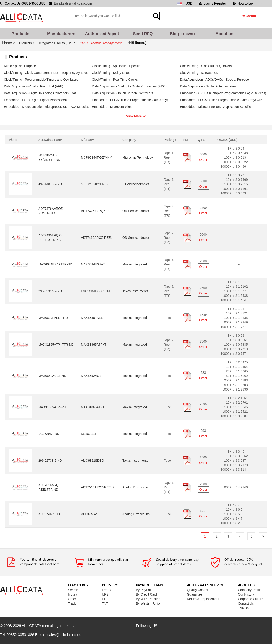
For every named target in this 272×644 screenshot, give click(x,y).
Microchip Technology (138, 157)
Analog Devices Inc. (136, 487)
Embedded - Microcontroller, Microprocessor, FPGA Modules (46, 107)
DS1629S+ (89, 434)
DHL (105, 599)
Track (72, 603)
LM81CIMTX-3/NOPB (96, 291)
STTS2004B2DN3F (95, 184)
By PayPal (143, 590)
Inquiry (73, 594)
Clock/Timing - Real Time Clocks (115, 80)
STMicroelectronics (136, 184)
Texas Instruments (135, 291)
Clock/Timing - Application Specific (116, 66)
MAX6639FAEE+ (93, 318)
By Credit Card (146, 594)
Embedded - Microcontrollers (112, 107)
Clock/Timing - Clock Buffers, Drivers (206, 66)
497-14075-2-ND (50, 184)
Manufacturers (61, 34)
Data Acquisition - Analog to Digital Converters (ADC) (129, 86)
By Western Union (149, 603)
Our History (246, 594)
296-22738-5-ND (50, 461)
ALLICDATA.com (35, 626)
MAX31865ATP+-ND (53, 407)
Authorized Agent (102, 34)
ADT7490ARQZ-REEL (97, 238)
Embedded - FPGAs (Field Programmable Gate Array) (130, 100)
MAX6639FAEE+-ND (53, 318)
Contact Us (246, 603)
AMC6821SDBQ (92, 461)
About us (224, 34)
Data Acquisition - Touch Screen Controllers (123, 93)
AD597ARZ (89, 514)
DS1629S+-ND (49, 434)
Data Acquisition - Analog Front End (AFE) (33, 86)
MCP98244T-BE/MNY (96, 157)
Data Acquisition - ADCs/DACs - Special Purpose (214, 80)
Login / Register (213, 3)
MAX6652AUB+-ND (52, 376)
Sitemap (266, 3)
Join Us (243, 608)
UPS (105, 594)
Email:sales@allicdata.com (73, 3)
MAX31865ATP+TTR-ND (56, 345)
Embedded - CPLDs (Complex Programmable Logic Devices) (223, 93)
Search (73, 590)
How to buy (243, 3)
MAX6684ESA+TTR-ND (55, 264)
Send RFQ (143, 34)
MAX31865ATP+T (94, 345)
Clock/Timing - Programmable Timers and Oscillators (41, 80)
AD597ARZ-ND (49, 514)
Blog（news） (183, 34)
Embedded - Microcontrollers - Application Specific (215, 107)
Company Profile (250, 590)
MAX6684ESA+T (93, 264)
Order (203, 160)
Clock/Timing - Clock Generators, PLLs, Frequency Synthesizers (48, 73)
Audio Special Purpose (20, 66)
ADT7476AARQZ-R (95, 211)
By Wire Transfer (148, 599)
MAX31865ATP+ (93, 407)
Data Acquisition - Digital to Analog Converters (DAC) (41, 93)
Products (20, 34)
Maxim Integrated (135, 264)
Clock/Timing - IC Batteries (199, 73)
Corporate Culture (251, 599)
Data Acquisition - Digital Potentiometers (208, 86)
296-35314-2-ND (50, 291)
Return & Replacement (203, 599)
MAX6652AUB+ (92, 376)
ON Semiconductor (136, 211)
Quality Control (198, 590)
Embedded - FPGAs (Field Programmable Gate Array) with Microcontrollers (224, 100)
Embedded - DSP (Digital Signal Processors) (35, 100)
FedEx (107, 590)
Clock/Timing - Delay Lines (111, 73)
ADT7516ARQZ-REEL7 (98, 487)
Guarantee (194, 594)
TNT (105, 603)
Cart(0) (249, 16)
